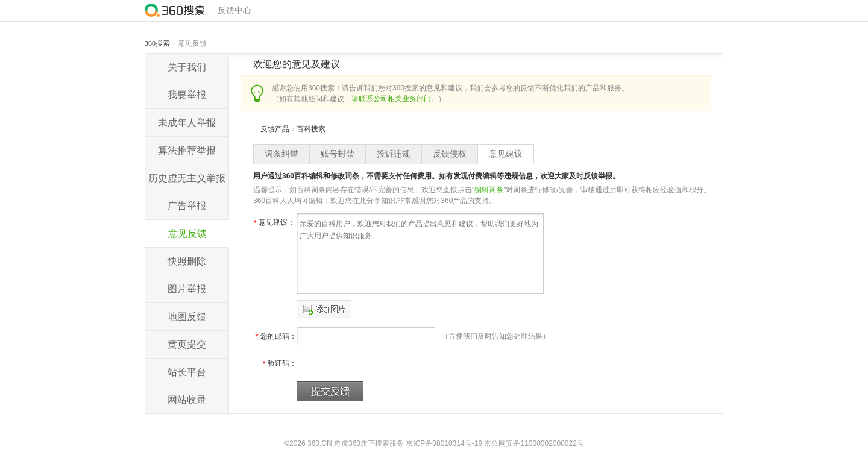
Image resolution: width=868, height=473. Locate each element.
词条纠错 (281, 154)
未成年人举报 (187, 123)
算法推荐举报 (187, 150)
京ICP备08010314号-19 (444, 443)
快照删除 (187, 261)
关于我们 (187, 67)
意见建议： (274, 222)
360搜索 (157, 43)
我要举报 (187, 95)
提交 (330, 391)
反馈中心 (234, 11)
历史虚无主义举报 (187, 178)
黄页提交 (187, 344)
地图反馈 (187, 317)
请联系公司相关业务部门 (391, 99)
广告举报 (187, 206)
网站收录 (187, 400)
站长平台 (187, 372)
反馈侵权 (450, 154)
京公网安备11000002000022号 (534, 443)
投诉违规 (394, 154)
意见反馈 (187, 233)
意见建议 (506, 154)
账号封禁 (338, 154)
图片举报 (187, 289)
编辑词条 (489, 190)
